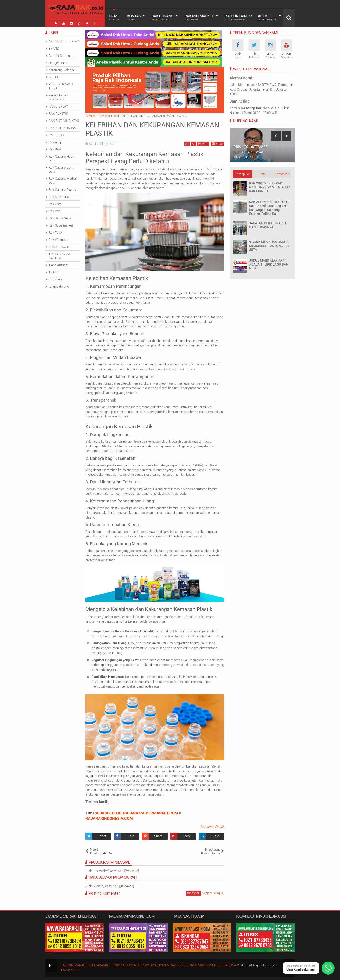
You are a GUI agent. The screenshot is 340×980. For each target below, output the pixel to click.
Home (114, 17)
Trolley (53, 272)
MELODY (55, 77)
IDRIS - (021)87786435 (250, 147)
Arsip (262, 174)
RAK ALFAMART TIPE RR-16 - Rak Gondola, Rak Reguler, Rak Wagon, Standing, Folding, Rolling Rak (270, 208)
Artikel (267, 17)
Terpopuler (243, 174)
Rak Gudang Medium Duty (63, 181)
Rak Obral (55, 204)
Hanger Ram (58, 63)
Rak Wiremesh (59, 240)
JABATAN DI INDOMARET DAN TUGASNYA (268, 225)
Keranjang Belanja (61, 70)
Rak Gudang (163, 17)
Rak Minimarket (199, 17)
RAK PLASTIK (58, 114)
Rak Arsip (55, 142)
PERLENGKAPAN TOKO (61, 86)
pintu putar (56, 279)
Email (217, 144)
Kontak (134, 17)
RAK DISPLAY (58, 106)
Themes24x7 (70, 970)
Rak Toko (55, 233)
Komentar (282, 174)
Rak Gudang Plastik (62, 190)
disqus (219, 893)
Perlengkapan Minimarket (58, 97)
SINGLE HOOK (59, 247)
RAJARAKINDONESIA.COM (109, 818)
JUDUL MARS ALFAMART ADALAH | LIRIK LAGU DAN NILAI (269, 264)
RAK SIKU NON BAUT (64, 128)
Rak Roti (55, 211)
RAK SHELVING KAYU (64, 121)
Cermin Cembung (61, 56)
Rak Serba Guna (60, 218)
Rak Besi (55, 149)
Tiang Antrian (58, 265)
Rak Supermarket (61, 225)
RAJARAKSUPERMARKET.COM (151, 813)
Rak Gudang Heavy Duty (62, 158)
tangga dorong (59, 287)
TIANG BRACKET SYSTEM (61, 256)
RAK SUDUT (57, 135)
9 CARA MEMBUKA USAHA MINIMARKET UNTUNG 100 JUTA (269, 246)
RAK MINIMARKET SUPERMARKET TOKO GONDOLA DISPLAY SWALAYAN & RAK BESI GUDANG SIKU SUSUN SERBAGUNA (148, 965)
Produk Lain (236, 17)
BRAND (54, 49)
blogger (207, 893)
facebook (193, 893)
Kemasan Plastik (212, 827)
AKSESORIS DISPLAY (64, 41)
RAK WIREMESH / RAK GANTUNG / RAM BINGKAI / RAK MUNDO (270, 187)
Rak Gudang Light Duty (61, 170)
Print (203, 144)
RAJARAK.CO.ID (107, 813)
